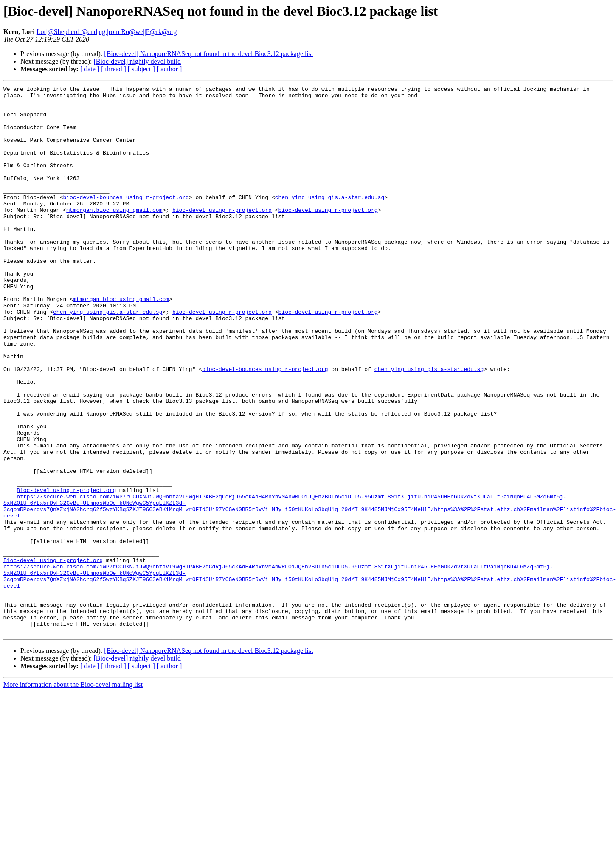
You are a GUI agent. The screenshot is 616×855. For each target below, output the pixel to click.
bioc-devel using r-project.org (222, 235)
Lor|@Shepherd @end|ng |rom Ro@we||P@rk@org (107, 32)
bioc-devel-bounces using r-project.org (126, 220)
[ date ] (90, 69)
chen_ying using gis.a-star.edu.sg (330, 220)
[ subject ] (141, 69)
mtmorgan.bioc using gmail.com (114, 235)
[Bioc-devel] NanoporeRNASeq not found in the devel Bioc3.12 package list (208, 54)
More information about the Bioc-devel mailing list (73, 794)
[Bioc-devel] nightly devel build (137, 61)
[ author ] (169, 69)
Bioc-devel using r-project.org (66, 571)
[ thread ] (114, 69)
